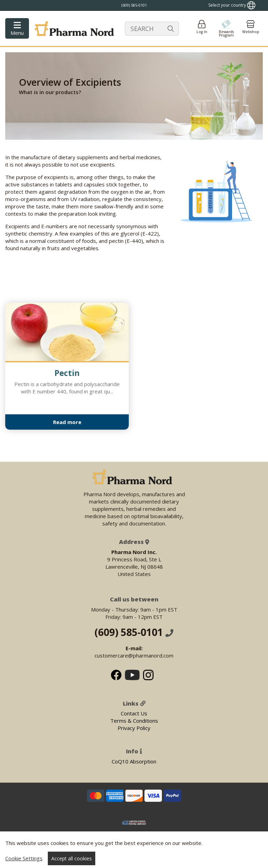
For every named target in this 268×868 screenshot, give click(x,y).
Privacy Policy (134, 728)
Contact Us (134, 713)
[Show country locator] (232, 5)
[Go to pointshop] (226, 28)
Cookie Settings (24, 858)
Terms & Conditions (134, 721)
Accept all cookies (72, 858)
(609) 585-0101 (134, 632)
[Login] (202, 28)
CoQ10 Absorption (134, 761)
